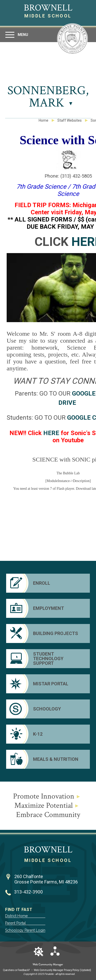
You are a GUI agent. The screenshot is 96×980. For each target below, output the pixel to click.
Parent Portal (15, 923)
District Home (16, 916)
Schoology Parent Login (25, 930)
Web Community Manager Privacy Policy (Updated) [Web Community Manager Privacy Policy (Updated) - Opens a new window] (62, 970)
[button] (16, 35)
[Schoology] (48, 709)
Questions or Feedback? (16, 970)
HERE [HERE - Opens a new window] (51, 433)
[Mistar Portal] (48, 684)
